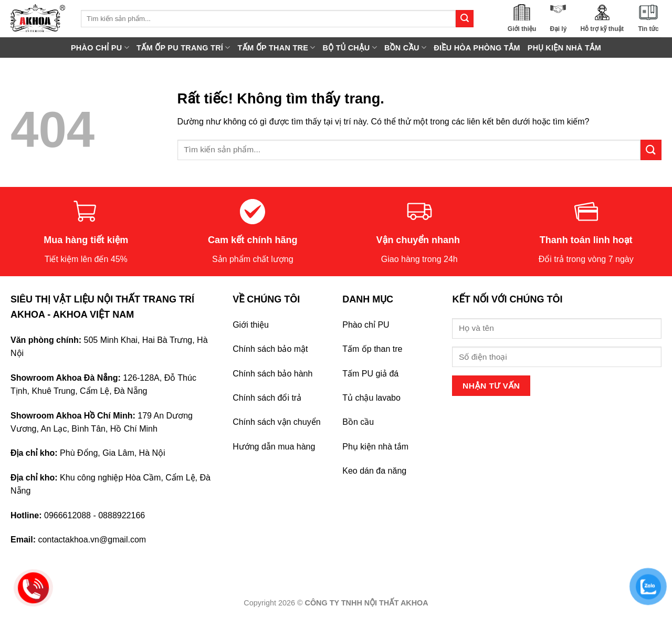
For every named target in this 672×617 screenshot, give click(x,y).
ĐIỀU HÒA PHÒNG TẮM (477, 48)
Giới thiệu (251, 325)
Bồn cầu (358, 422)
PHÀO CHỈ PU (100, 48)
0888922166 (122, 515)
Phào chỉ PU (366, 325)
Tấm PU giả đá (370, 374)
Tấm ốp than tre (372, 349)
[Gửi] (465, 19)
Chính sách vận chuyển (276, 422)
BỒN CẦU (405, 48)
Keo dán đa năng (374, 471)
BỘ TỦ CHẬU (350, 48)
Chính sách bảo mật (270, 349)
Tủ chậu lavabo (371, 398)
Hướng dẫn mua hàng (274, 447)
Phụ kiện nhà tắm (375, 447)
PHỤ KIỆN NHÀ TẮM (564, 48)
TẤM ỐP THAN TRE (277, 48)
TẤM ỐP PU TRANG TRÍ (183, 48)
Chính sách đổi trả (267, 398)
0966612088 (67, 515)
